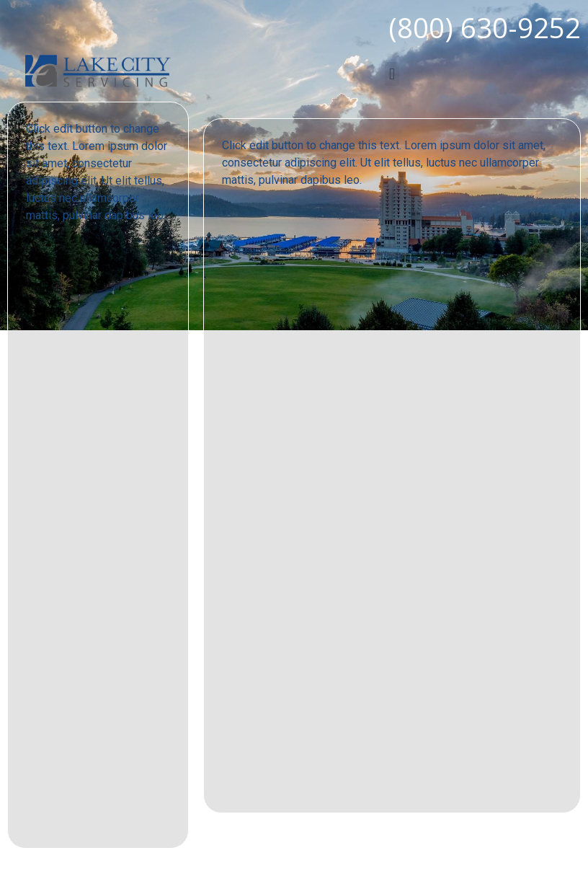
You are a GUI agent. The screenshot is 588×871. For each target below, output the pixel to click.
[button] (392, 74)
